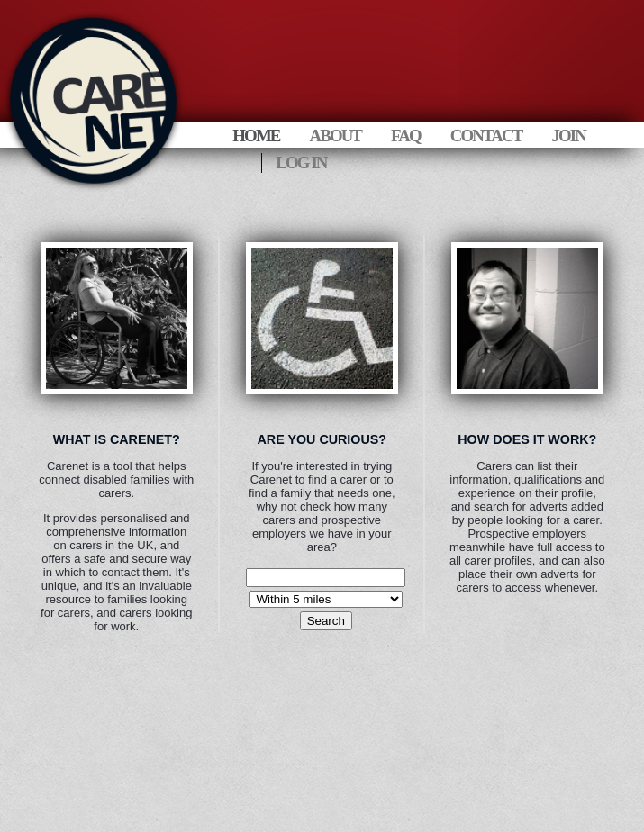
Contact (486, 136)
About (335, 136)
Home (256, 136)
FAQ (406, 136)
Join (568, 136)
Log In (301, 163)
